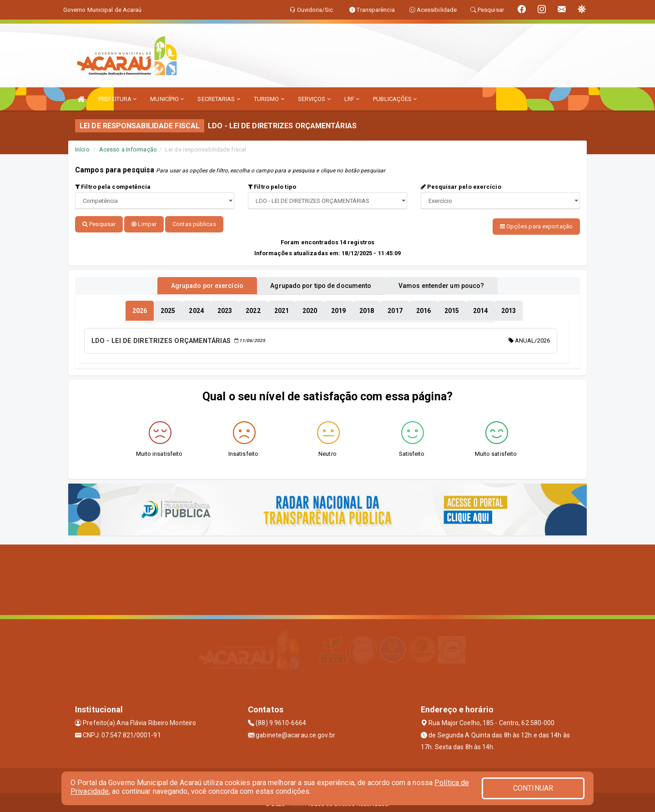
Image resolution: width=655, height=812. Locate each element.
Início (82, 149)
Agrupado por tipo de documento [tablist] (321, 283)
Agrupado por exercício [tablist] (196, 283)
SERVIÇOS (314, 99)
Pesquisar (99, 224)
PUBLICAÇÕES (395, 99)
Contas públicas (194, 224)
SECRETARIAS (219, 99)
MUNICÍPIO (167, 99)
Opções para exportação (536, 226)
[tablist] (140, 308)
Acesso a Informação (128, 149)
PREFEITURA (117, 99)
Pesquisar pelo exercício (461, 187)
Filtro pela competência (113, 187)
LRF (352, 99)
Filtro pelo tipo (272, 187)
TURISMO (269, 99)
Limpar (144, 224)
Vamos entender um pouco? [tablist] (452, 283)
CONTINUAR (533, 788)
